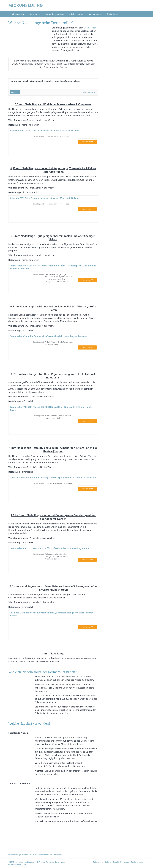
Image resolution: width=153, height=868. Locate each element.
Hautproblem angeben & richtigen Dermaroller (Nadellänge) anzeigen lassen (45, 81)
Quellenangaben (138, 862)
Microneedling (17, 14)
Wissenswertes (95, 14)
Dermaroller (34, 14)
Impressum (125, 862)
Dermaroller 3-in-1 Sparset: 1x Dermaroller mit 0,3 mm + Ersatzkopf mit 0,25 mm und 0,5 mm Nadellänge (53, 267)
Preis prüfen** (87, 142)
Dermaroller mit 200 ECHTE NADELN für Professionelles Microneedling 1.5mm (49, 548)
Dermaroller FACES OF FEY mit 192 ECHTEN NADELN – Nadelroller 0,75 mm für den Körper (51, 408)
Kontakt (116, 862)
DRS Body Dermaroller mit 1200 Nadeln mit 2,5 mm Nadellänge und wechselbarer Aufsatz (51, 614)
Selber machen (77, 14)
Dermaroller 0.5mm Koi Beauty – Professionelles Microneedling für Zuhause (48, 336)
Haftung (108, 862)
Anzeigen (15, 92)
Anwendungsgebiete (55, 14)
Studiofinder (113, 14)
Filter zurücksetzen (90, 92)
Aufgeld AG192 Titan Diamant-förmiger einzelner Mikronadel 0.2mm (44, 130)
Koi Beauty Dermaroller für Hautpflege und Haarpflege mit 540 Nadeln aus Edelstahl (53, 477)
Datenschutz (98, 862)
